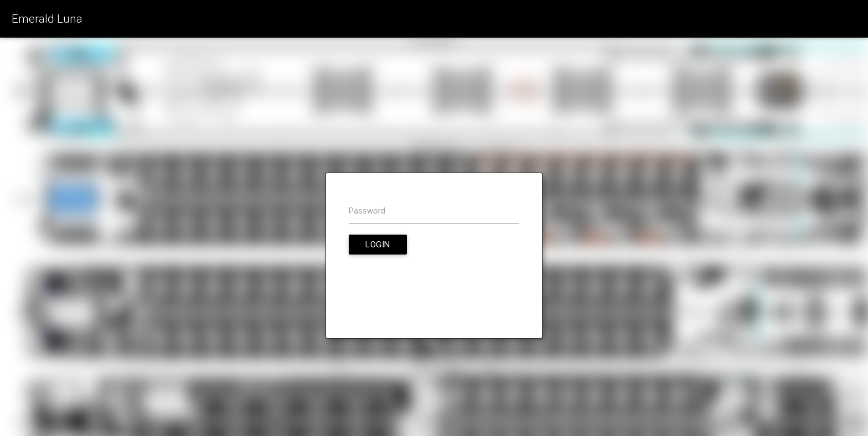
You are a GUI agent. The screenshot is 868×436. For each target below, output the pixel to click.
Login (378, 244)
